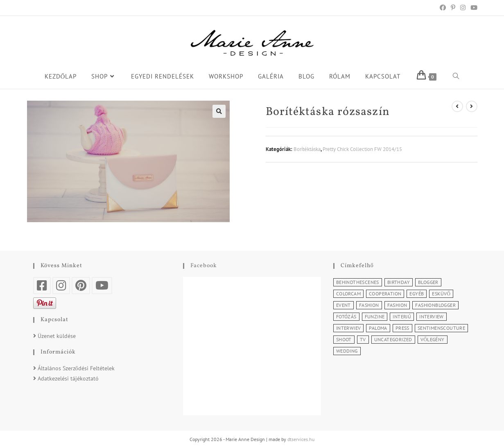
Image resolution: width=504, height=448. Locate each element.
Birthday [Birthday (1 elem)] (399, 282)
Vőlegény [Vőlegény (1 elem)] (433, 339)
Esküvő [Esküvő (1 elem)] (441, 294)
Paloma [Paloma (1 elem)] (378, 328)
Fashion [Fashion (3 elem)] (397, 305)
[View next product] (472, 106)
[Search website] (456, 77)
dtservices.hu (301, 439)
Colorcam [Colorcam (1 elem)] (348, 294)
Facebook (204, 266)
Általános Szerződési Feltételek (76, 368)
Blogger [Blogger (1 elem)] (428, 282)
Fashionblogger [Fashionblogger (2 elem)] (435, 305)
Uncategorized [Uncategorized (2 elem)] (393, 339)
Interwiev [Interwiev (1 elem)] (349, 328)
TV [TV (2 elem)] (363, 339)
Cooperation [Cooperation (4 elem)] (385, 294)
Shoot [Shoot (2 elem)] (344, 339)
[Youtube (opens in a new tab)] (473, 8)
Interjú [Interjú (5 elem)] (402, 316)
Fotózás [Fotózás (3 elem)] (346, 316)
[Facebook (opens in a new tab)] (443, 8)
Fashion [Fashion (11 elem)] (369, 305)
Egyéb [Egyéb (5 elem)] (417, 294)
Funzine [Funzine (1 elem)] (375, 316)
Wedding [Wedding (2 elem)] (347, 351)
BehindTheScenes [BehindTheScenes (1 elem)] (358, 282)
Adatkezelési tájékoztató (68, 378)
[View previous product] (457, 106)
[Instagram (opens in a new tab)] (463, 8)
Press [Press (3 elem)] (402, 328)
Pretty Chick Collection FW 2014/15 (362, 149)
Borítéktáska (307, 149)
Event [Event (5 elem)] (344, 305)
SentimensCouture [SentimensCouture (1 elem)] (441, 328)
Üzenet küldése (57, 336)
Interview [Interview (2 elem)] (432, 316)
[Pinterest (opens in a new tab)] (453, 8)
